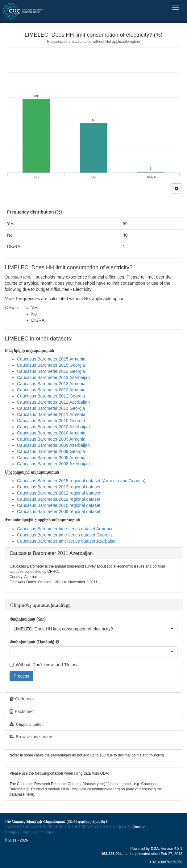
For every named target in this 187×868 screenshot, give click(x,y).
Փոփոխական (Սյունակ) (32, 642)
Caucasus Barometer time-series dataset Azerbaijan (67, 541)
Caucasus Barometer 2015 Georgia (51, 365)
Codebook (22, 699)
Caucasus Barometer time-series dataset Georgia (64, 535)
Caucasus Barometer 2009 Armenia (51, 439)
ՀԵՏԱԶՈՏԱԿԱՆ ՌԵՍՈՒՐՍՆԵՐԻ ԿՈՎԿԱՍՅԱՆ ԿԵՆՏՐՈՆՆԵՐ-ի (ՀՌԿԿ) (69, 827)
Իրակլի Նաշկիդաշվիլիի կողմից (30, 832)
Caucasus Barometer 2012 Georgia (51, 396)
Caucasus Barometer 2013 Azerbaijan (53, 377)
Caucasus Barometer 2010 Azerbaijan (53, 427)
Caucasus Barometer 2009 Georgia (51, 451)
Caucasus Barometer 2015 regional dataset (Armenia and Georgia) (81, 481)
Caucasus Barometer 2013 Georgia (51, 371)
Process (21, 676)
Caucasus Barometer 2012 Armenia (51, 390)
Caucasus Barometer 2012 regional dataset (59, 493)
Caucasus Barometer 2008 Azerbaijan (53, 464)
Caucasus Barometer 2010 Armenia (51, 433)
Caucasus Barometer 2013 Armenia (51, 384)
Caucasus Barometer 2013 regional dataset (59, 487)
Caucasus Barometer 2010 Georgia (51, 421)
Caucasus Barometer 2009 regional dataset (59, 511)
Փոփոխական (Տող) (28, 619)
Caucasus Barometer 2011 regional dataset (59, 499)
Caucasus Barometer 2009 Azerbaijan (53, 445)
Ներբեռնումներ (27, 724)
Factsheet (22, 711)
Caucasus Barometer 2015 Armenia (51, 359)
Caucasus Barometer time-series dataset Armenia (65, 529)
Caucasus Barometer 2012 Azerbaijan (53, 402)
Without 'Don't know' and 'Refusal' (45, 665)
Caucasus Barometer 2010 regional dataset (59, 505)
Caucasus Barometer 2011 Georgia (51, 408)
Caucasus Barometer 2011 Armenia (51, 414)
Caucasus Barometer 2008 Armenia (51, 458)
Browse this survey (31, 737)
